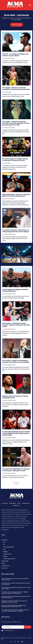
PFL (3, 163)
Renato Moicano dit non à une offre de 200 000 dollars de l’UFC (15, 579)
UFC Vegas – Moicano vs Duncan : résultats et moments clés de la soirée (16, 89)
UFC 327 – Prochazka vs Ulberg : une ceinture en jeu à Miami (15, 55)
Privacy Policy (16, 630)
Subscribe (28, 627)
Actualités (5, 58)
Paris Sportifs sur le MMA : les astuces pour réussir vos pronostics (16, 584)
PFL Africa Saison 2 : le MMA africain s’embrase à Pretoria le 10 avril (15, 160)
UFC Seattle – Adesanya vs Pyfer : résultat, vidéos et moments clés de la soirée (16, 325)
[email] (13, 627)
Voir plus (16, 483)
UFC (3, 92)
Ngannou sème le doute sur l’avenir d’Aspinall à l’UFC (15, 397)
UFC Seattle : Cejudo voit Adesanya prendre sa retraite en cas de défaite (16, 361)
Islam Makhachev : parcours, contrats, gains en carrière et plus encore (16, 195)
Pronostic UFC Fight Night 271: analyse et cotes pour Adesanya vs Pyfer (16, 470)
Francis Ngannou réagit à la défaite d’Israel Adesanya (15, 290)
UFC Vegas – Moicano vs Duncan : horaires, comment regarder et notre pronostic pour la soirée (16, 123)
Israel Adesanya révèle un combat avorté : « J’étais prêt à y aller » (16, 588)
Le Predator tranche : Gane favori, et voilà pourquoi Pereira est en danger (16, 231)
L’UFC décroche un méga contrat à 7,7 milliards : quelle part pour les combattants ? (15, 593)
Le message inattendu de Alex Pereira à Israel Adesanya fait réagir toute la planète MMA (16, 433)
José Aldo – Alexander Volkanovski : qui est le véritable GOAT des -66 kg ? (14, 602)
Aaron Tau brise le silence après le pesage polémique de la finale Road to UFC (14, 606)
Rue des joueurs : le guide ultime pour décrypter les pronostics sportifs (16, 597)
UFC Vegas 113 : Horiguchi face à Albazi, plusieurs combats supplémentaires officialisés (15, 610)
